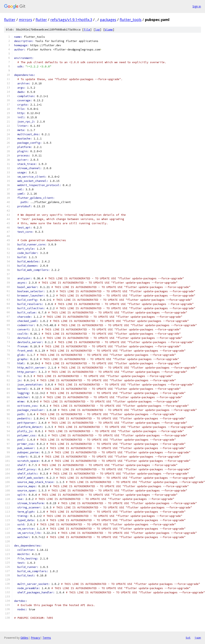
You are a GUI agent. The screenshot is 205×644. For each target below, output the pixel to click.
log (97, 30)
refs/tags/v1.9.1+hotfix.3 (71, 20)
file (87, 30)
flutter (10, 20)
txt (188, 638)
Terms (47, 638)
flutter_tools (131, 20)
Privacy (35, 638)
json (198, 638)
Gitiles (24, 638)
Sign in (197, 6)
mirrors (25, 20)
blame (109, 30)
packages (108, 20)
